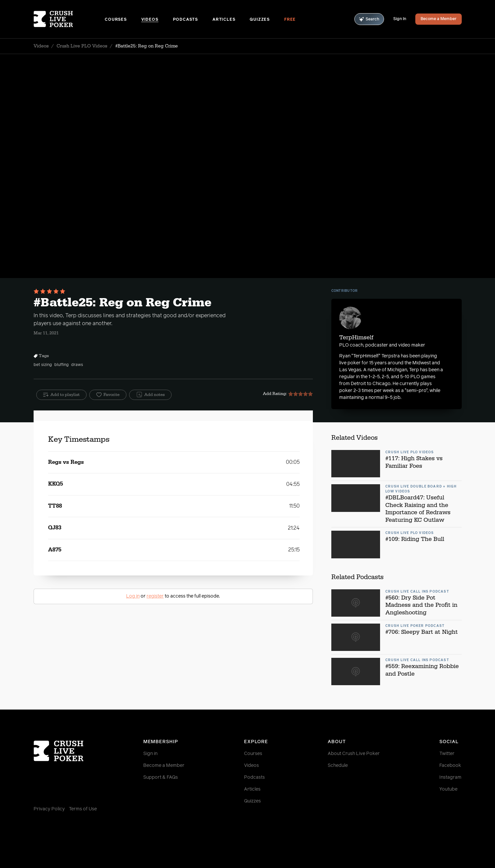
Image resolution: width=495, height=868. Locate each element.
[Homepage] (69, 19)
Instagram (450, 777)
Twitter (447, 754)
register (155, 596)
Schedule (338, 766)
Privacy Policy (49, 809)
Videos (150, 20)
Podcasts (185, 20)
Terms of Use (83, 809)
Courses (116, 20)
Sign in (150, 754)
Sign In (400, 19)
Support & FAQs (161, 777)
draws (77, 365)
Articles (224, 20)
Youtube (448, 789)
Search (369, 19)
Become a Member (439, 19)
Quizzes (260, 20)
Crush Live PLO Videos (82, 46)
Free (290, 20)
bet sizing (43, 365)
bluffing (61, 365)
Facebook (450, 766)
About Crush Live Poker (354, 754)
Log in (133, 596)
